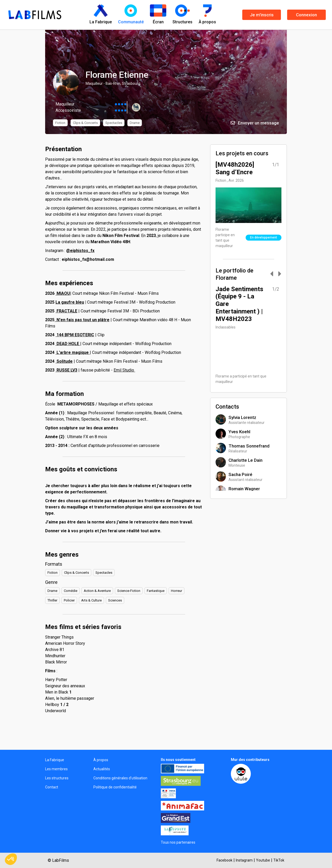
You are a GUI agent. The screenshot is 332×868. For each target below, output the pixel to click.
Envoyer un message (255, 123)
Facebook (224, 860)
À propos (101, 760)
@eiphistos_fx (80, 251)
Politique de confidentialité (115, 787)
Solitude (64, 361)
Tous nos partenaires (178, 842)
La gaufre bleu (70, 302)
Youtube (263, 860)
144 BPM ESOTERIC (75, 335)
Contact (52, 787)
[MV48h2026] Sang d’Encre (235, 168)
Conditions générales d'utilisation (120, 778)
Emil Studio (124, 370)
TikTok (279, 860)
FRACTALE (66, 311)
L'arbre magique (73, 352)
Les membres (56, 769)
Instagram (244, 860)
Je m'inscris (262, 15)
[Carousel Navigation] (273, 274)
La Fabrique (55, 760)
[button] (11, 859)
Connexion (306, 15)
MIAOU (63, 293)
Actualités (102, 769)
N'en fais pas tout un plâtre (82, 320)
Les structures (57, 778)
